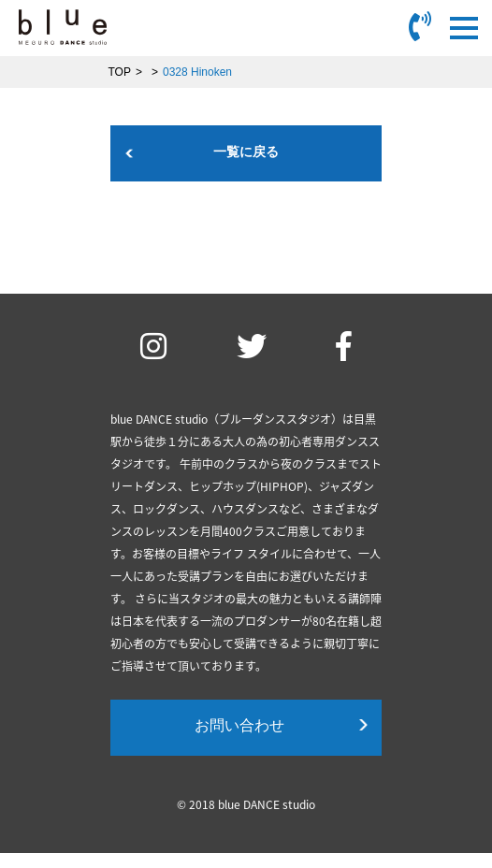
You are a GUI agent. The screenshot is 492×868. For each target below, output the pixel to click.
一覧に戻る (246, 152)
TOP (120, 72)
